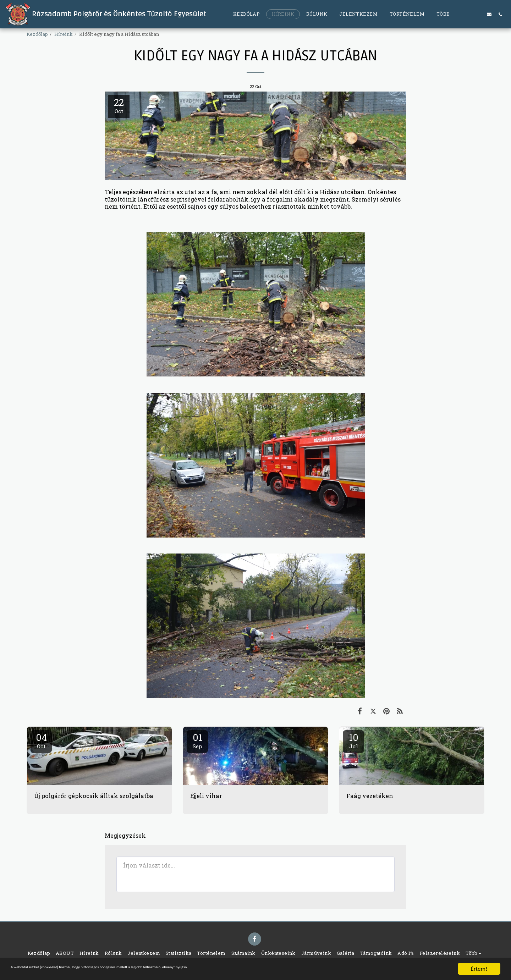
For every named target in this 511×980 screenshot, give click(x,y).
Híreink (64, 34)
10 (353, 740)
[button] (467, 14)
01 (197, 740)
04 (41, 740)
